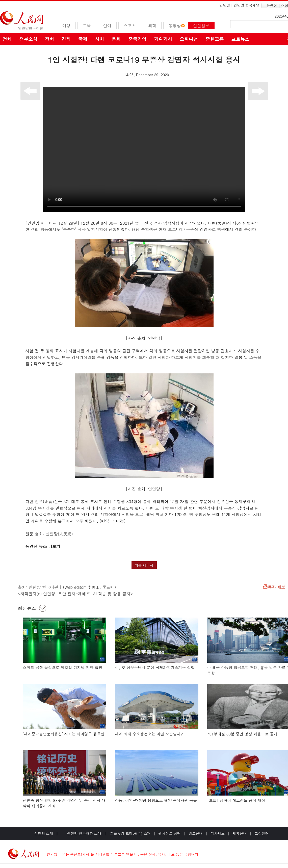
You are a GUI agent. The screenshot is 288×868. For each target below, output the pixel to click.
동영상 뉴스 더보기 (44, 546)
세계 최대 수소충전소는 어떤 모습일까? (149, 734)
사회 (99, 39)
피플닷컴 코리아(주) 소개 (130, 833)
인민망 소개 (44, 833)
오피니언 (189, 39)
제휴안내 (240, 833)
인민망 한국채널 (246, 5)
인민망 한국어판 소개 (84, 833)
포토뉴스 (240, 39)
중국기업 (137, 39)
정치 (49, 39)
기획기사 (163, 39)
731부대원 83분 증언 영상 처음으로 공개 (242, 734)
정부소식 (28, 39)
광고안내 (196, 833)
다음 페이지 (144, 565)
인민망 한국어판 (43, 587)
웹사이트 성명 (169, 833)
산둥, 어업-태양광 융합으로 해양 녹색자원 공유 (156, 800)
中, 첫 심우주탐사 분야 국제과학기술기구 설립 (155, 667)
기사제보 (218, 833)
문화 (116, 39)
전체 (7, 39)
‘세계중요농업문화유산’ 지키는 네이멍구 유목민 (64, 734)
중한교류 (215, 39)
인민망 (225, 5)
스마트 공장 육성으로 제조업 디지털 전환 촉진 (63, 667)
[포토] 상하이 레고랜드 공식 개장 (236, 800)
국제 (83, 39)
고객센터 (261, 833)
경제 (66, 39)
